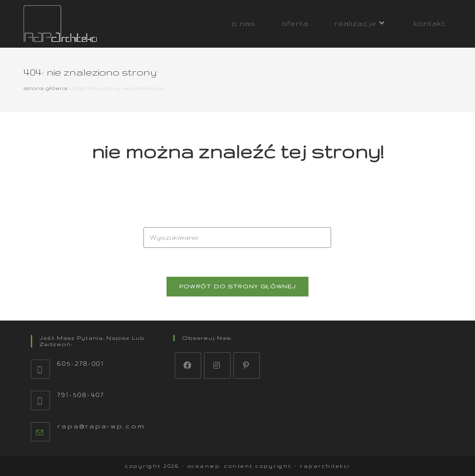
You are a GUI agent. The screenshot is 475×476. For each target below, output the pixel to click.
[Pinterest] (247, 366)
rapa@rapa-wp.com (101, 426)
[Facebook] (188, 366)
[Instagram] (217, 366)
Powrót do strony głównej (237, 286)
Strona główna (45, 88)
